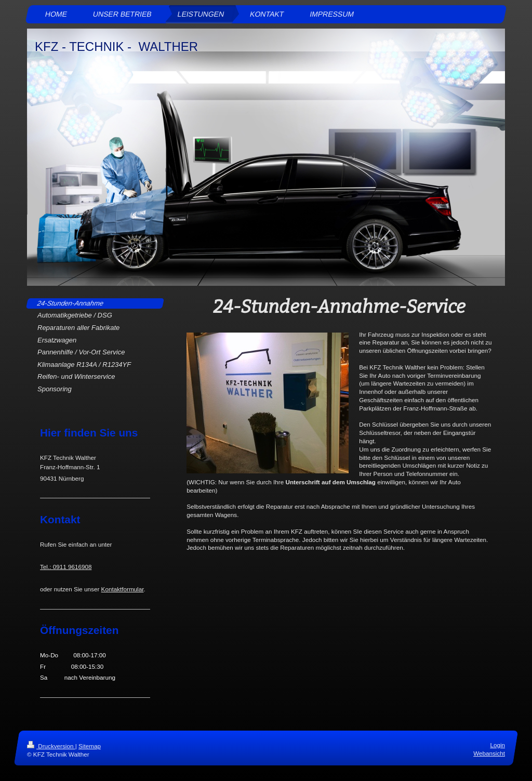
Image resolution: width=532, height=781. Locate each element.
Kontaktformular (123, 589)
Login (497, 745)
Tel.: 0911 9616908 (66, 567)
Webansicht (489, 754)
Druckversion (51, 746)
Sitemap (90, 746)
